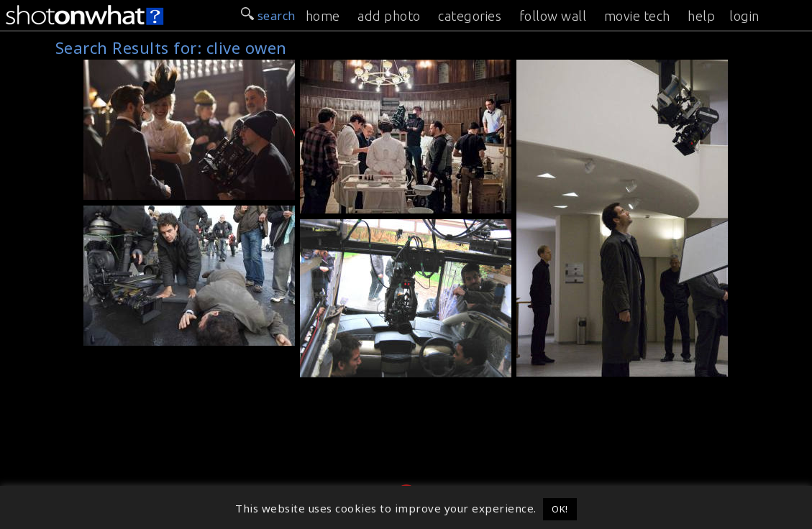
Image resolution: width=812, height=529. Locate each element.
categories (470, 16)
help (701, 16)
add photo (389, 16)
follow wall (553, 16)
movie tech (637, 16)
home (323, 16)
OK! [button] (560, 509)
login (744, 16)
